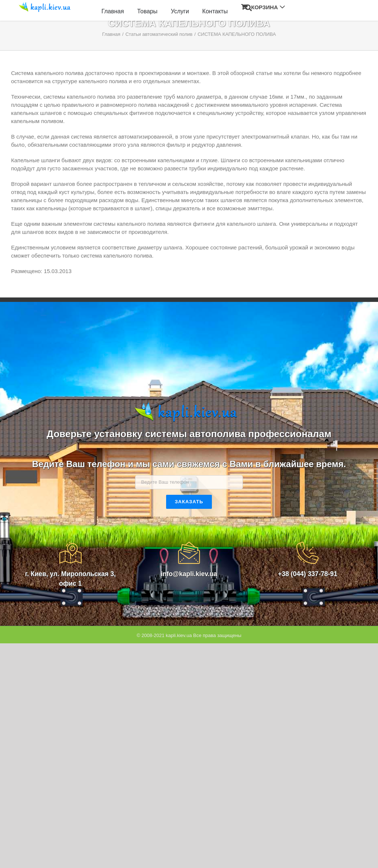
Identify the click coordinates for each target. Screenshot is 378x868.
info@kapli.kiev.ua (189, 574)
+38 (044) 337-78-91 (308, 574)
